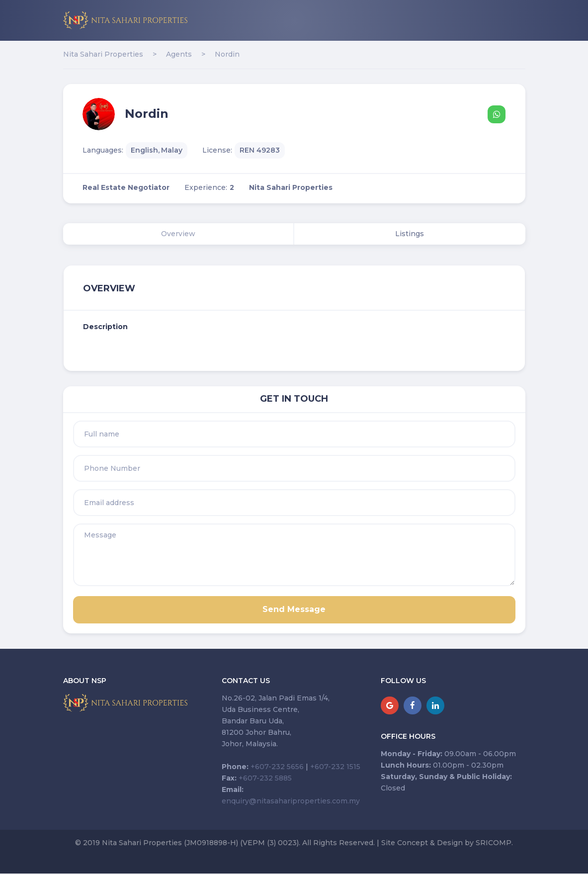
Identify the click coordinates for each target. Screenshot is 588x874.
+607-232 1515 (335, 767)
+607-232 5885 (265, 778)
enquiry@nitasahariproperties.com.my (291, 801)
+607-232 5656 (277, 767)
